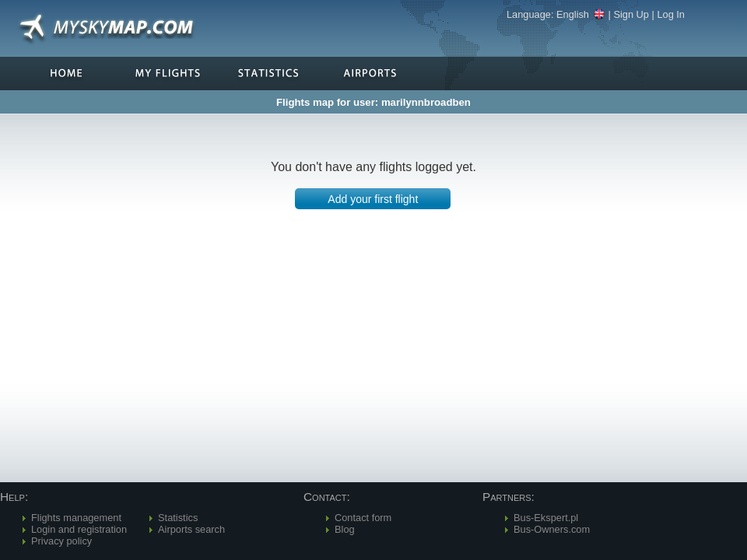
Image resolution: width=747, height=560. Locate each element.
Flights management (76, 518)
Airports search (191, 529)
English (581, 14)
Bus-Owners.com (552, 529)
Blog (345, 529)
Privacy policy (61, 541)
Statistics (178, 518)
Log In (671, 14)
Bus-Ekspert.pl (546, 518)
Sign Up (631, 14)
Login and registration (79, 529)
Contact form (363, 518)
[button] (373, 199)
